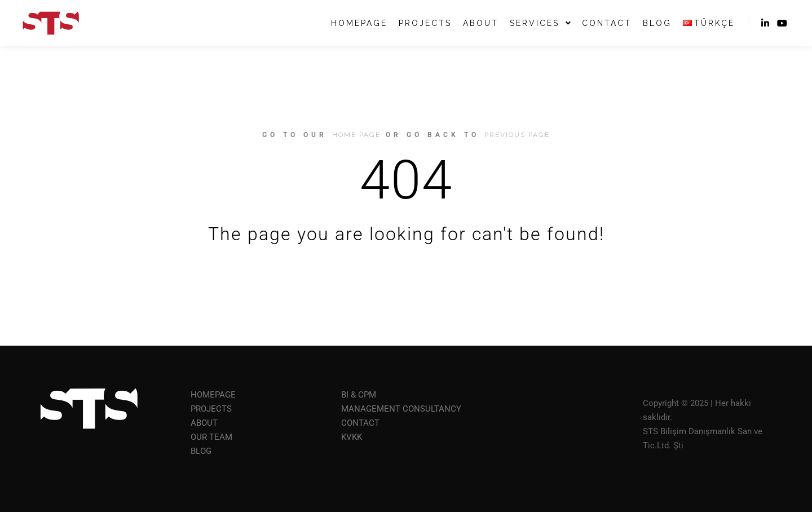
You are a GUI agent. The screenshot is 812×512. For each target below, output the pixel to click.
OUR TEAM (211, 437)
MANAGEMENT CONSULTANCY (401, 409)
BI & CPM (359, 395)
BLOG (201, 451)
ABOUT (204, 423)
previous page (517, 135)
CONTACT (360, 423)
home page (356, 135)
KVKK (352, 437)
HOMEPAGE (213, 395)
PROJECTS (211, 409)
